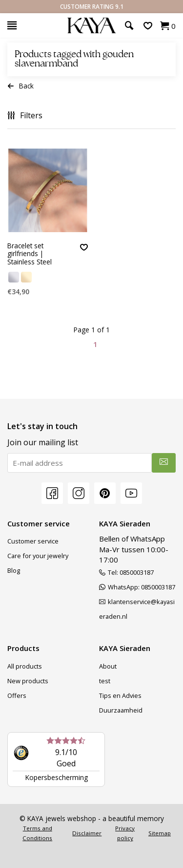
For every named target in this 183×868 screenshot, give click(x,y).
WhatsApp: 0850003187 (137, 587)
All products (25, 666)
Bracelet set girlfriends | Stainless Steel (30, 254)
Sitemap (160, 833)
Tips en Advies (120, 695)
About (108, 666)
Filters (25, 115)
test (105, 681)
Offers (17, 695)
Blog (14, 570)
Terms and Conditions (37, 833)
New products (28, 681)
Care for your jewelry (38, 556)
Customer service (33, 541)
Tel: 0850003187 (126, 572)
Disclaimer (87, 833)
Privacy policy (125, 833)
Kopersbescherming (56, 777)
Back (20, 86)
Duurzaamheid (121, 710)
